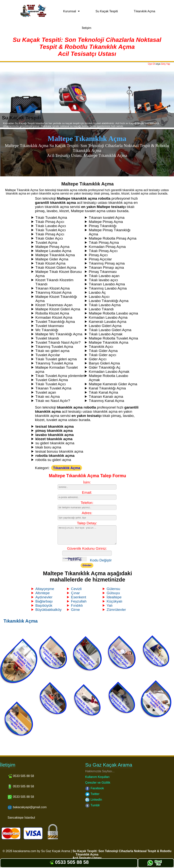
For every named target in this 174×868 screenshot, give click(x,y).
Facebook (94, 788)
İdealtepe (114, 597)
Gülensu (113, 589)
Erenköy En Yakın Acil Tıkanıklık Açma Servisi (118, 704)
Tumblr (92, 805)
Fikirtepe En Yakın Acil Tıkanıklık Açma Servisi (50, 704)
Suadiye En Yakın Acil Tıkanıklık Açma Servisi (154, 656)
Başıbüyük (44, 605)
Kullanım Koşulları (97, 777)
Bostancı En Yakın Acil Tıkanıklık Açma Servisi (119, 657)
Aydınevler (44, 597)
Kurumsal (70, 11)
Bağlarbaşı (44, 601)
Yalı (110, 605)
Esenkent (78, 597)
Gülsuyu (113, 593)
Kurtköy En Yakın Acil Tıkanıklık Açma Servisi (52, 656)
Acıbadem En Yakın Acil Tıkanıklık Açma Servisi (156, 702)
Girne (75, 610)
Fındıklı (77, 605)
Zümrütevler (116, 610)
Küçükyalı (115, 601)
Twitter (92, 794)
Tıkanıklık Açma (145, 11)
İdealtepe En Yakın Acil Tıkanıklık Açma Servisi (85, 658)
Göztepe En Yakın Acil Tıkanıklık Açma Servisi (23, 660)
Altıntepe (43, 593)
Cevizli (76, 589)
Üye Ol (151, 64)
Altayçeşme (45, 589)
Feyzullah (79, 601)
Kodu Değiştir (101, 560)
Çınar (75, 593)
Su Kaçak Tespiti (107, 11)
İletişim (87, 28)
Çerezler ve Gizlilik (98, 783)
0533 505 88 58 (69, 862)
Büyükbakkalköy (49, 610)
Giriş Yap (165, 64)
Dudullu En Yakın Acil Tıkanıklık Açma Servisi (18, 722)
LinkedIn (94, 800)
